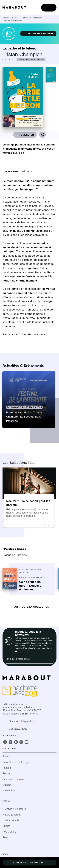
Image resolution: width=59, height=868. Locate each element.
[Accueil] (16, 7)
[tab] (11, 171)
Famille (15, 18)
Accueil (6, 18)
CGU (5, 854)
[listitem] (5, 742)
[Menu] (49, 8)
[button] (38, 34)
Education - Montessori (32, 18)
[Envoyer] (50, 659)
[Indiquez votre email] (26, 659)
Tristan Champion (22, 54)
